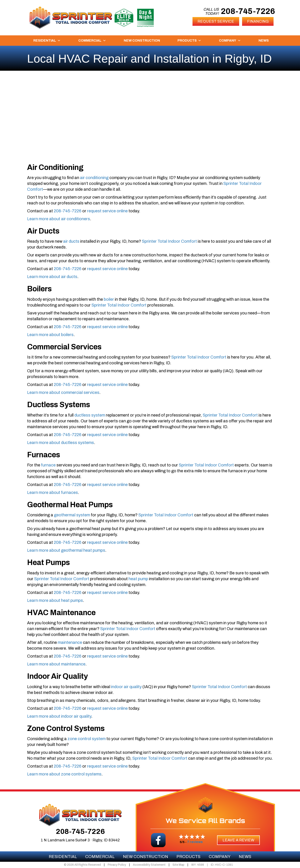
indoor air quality (126, 687)
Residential (47, 41)
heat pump (138, 579)
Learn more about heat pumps (55, 600)
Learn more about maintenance (56, 664)
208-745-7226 (248, 11)
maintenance (70, 642)
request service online (107, 211)
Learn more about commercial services (63, 392)
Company (230, 41)
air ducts (71, 241)
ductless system (90, 415)
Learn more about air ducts (52, 277)
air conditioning (94, 178)
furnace (48, 465)
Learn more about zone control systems (64, 774)
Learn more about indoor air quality (59, 716)
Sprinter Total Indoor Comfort (169, 241)
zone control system (87, 739)
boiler (109, 299)
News (264, 40)
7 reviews (195, 842)
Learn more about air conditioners (59, 219)
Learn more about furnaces (52, 492)
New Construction (142, 40)
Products (189, 41)
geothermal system (72, 515)
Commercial (92, 41)
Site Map (178, 865)
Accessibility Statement (149, 865)
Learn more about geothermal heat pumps (66, 550)
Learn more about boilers (50, 335)
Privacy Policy (117, 865)
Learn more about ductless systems (61, 443)
